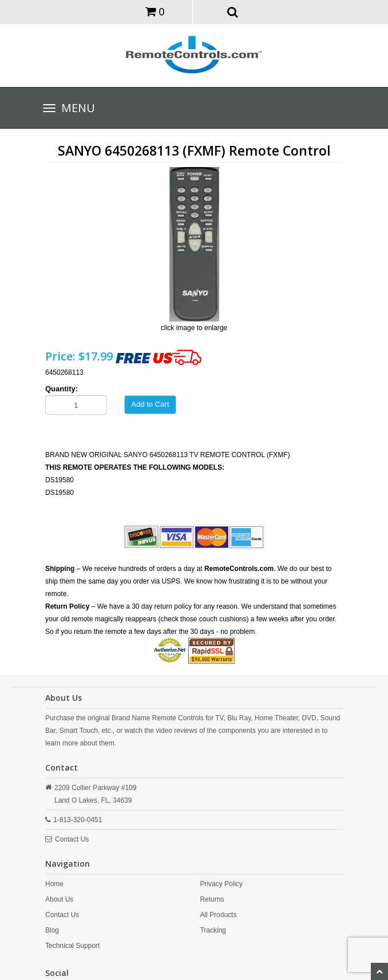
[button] (233, 11)
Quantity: (62, 389)
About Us (59, 899)
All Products (218, 915)
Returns (212, 899)
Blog (52, 930)
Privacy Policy (221, 884)
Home (54, 884)
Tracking (213, 930)
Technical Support (72, 946)
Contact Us (72, 839)
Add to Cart (151, 404)
